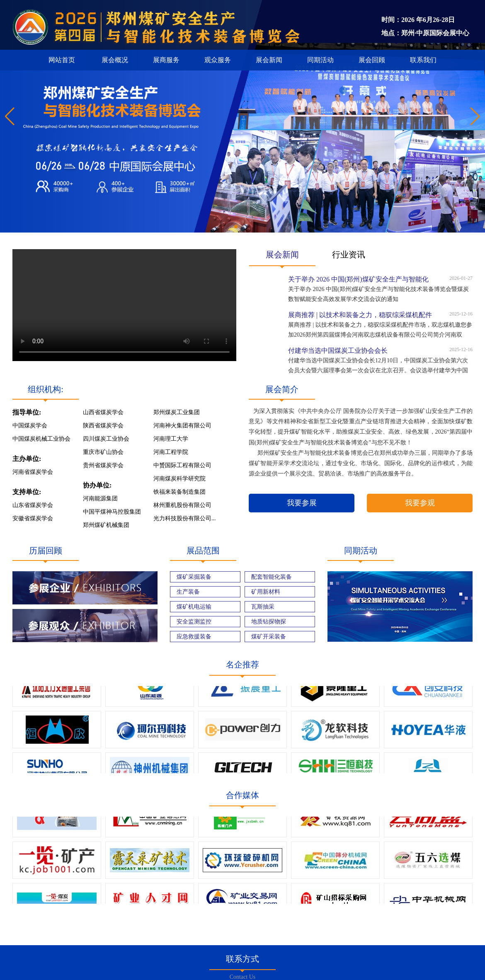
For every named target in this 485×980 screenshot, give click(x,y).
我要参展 (302, 503)
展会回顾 (372, 60)
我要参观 (420, 503)
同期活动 (320, 60)
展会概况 (115, 60)
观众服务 (218, 60)
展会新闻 (269, 60)
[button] (475, 116)
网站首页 (62, 60)
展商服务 (166, 60)
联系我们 (423, 60)
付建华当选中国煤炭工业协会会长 (338, 351)
